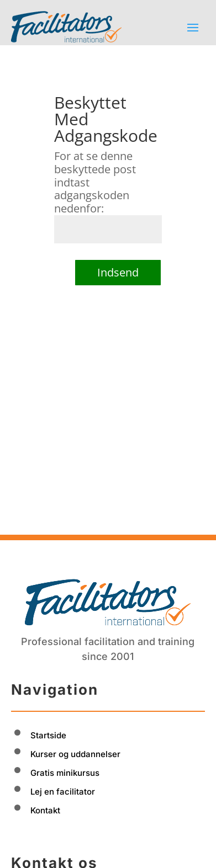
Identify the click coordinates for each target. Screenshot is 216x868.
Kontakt (45, 766)
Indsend (118, 272)
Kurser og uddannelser (75, 709)
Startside (48, 691)
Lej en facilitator (63, 747)
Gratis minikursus (65, 728)
